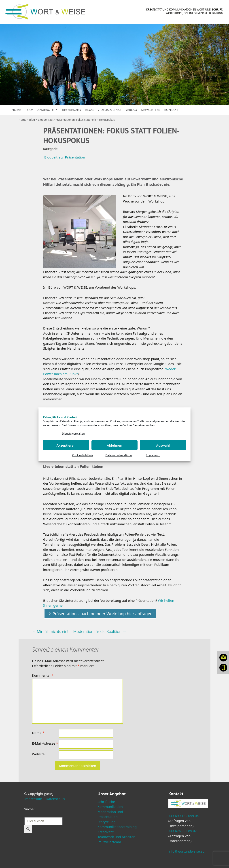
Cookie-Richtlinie (83, 455)
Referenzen (72, 110)
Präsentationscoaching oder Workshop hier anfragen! (103, 614)
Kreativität (106, 832)
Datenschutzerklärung (120, 455)
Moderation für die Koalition (100, 631)
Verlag (131, 110)
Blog (89, 110)
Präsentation (75, 157)
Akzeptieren (66, 445)
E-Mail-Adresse (45, 743)
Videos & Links (109, 110)
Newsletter (151, 110)
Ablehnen (115, 445)
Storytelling (107, 822)
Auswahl (163, 445)
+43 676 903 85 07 (183, 831)
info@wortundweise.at (186, 851)
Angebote (48, 110)
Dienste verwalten (73, 433)
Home (16, 110)
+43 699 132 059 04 (184, 816)
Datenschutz (56, 799)
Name (38, 733)
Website (38, 754)
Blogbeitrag (45, 120)
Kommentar (43, 675)
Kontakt (171, 110)
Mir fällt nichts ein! (50, 631)
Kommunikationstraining (117, 827)
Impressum (153, 455)
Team (29, 110)
